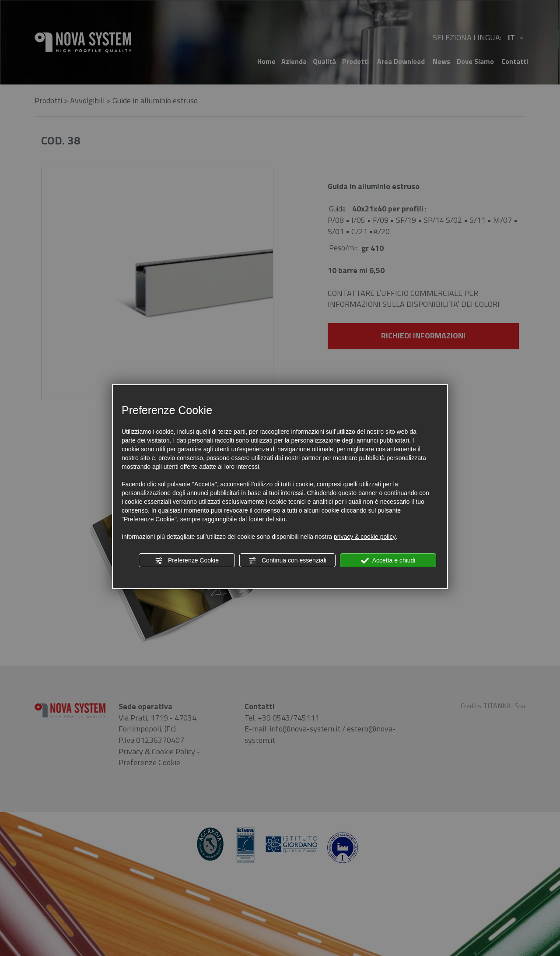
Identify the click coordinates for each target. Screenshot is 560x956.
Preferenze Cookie (187, 561)
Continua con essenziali (287, 561)
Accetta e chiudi (388, 561)
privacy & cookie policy (365, 537)
